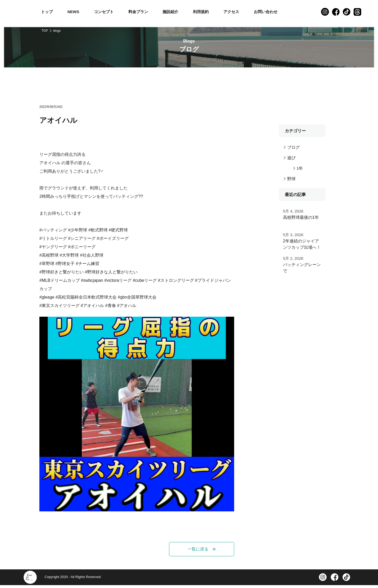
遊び (291, 158)
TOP (45, 31)
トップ (47, 12)
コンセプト (104, 12)
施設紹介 (170, 12)
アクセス (231, 12)
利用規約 (201, 12)
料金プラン (138, 12)
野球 (291, 179)
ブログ (293, 147)
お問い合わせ (266, 12)
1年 (300, 168)
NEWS (73, 12)
